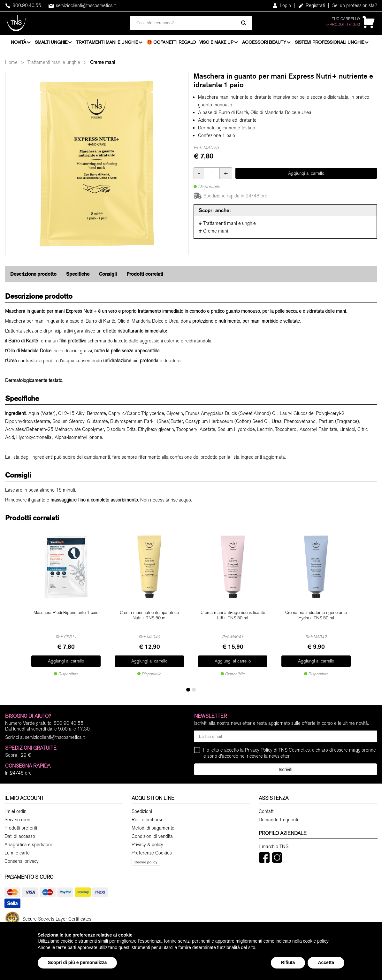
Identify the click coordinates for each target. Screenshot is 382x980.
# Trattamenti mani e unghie (227, 225)
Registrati (312, 5)
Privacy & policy (147, 843)
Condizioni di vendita (152, 834)
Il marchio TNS (274, 845)
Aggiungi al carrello (306, 175)
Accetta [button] (326, 962)
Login (282, 5)
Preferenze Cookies (152, 851)
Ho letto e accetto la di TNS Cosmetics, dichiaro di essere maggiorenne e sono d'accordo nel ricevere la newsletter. (290, 751)
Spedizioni (142, 809)
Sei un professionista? (355, 5)
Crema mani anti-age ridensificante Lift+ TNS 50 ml (233, 617)
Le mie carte (17, 851)
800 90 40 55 (69, 721)
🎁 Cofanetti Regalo (172, 43)
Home (11, 64)
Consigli (108, 276)
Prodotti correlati (145, 276)
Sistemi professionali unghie (330, 43)
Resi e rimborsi (147, 818)
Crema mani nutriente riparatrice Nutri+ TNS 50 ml (149, 617)
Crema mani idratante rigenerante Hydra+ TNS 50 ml (316, 617)
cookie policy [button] (316, 941)
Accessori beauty (265, 43)
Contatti (267, 809)
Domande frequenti (278, 818)
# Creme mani (213, 233)
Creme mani (103, 64)
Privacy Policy (259, 748)
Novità (19, 43)
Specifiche (78, 276)
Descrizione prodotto (33, 276)
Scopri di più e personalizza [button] (77, 962)
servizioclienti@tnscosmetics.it (82, 5)
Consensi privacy (22, 859)
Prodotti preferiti (21, 826)
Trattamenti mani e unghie (108, 43)
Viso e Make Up (217, 43)
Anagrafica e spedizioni (28, 843)
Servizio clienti (19, 818)
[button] (188, 688)
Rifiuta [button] (288, 962)
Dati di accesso (20, 834)
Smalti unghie (51, 43)
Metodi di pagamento (153, 826)
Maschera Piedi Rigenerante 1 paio (66, 614)
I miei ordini (16, 809)
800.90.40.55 (23, 5)
